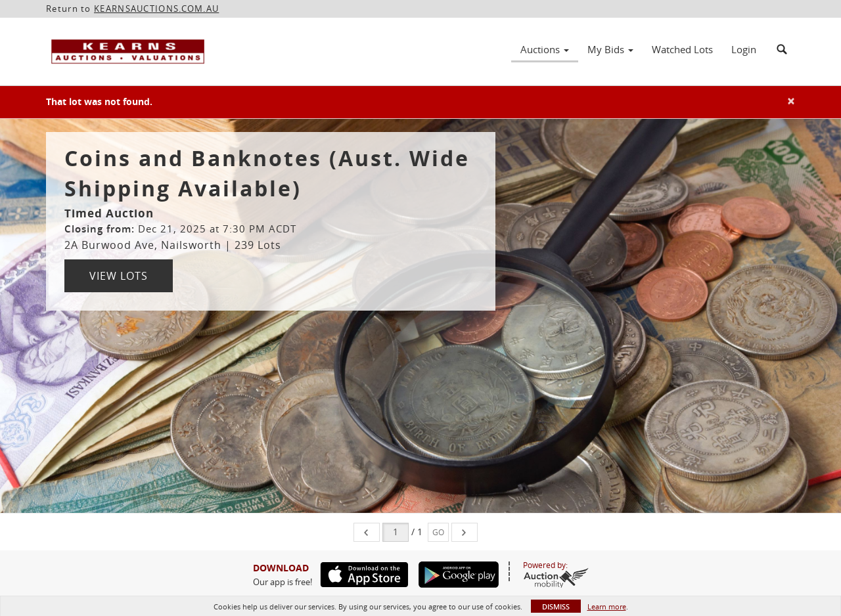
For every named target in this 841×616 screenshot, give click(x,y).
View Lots (119, 276)
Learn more (607, 606)
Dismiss (556, 606)
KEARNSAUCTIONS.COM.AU (156, 9)
